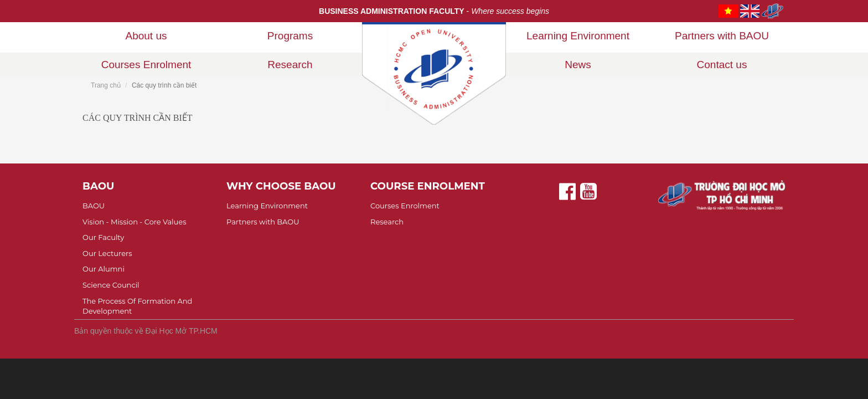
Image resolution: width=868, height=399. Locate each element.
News (578, 65)
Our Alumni (104, 269)
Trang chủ (106, 85)
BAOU (94, 206)
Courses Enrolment (146, 65)
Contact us (722, 65)
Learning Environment (578, 36)
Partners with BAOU (722, 36)
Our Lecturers (107, 253)
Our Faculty (103, 237)
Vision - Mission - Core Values (135, 222)
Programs (290, 36)
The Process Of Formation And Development (137, 306)
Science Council (111, 285)
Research (290, 65)
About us (146, 36)
